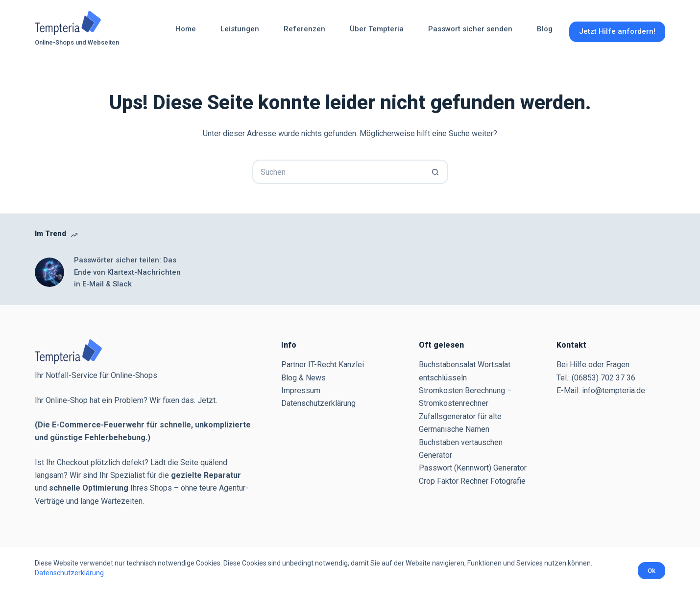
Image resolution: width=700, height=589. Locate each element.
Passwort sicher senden (470, 29)
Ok (652, 571)
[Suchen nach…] (338, 172)
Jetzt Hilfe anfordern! (617, 31)
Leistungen (240, 29)
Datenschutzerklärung (69, 573)
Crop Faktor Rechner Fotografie (472, 481)
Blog (545, 29)
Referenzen (304, 29)
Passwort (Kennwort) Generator (473, 468)
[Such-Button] (436, 172)
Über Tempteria (377, 29)
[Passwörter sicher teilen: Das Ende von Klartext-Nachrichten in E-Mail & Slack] (49, 272)
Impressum (301, 390)
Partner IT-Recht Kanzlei (323, 365)
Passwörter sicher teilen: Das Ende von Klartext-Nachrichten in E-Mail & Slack (127, 272)
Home (186, 29)
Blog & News (303, 378)
